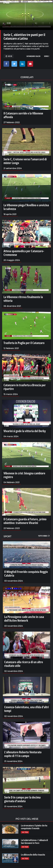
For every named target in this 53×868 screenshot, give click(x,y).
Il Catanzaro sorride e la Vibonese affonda (23, 115)
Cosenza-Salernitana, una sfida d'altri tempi (26, 709)
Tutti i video (44, 536)
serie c (47, 56)
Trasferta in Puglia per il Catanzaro (24, 343)
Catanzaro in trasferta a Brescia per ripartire (25, 387)
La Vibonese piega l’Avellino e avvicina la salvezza (26, 207)
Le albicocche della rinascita (33, 855)
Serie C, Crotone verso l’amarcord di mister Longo (25, 161)
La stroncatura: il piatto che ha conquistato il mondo (34, 827)
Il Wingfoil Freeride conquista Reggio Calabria (26, 573)
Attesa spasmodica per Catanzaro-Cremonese (24, 253)
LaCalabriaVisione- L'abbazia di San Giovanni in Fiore (34, 842)
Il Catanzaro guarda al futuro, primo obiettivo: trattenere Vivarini (25, 521)
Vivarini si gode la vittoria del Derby (25, 431)
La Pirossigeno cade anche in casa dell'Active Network (24, 619)
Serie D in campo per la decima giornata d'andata (22, 799)
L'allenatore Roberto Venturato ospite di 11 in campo (23, 754)
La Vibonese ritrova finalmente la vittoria (23, 299)
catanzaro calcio (33, 56)
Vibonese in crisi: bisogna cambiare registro (24, 475)
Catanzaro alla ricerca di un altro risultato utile (24, 664)
